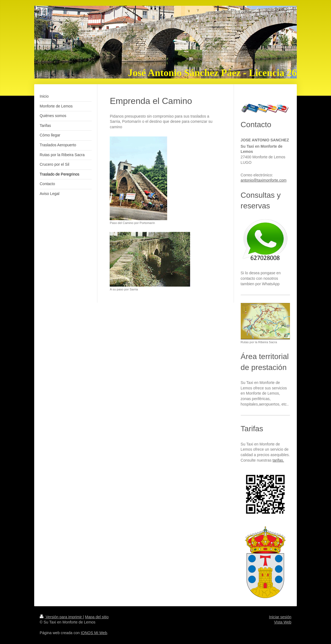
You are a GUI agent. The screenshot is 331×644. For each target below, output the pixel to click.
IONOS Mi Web (94, 633)
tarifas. (278, 460)
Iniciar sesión (280, 617)
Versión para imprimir (61, 617)
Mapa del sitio (97, 617)
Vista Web (283, 622)
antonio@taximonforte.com (264, 180)
